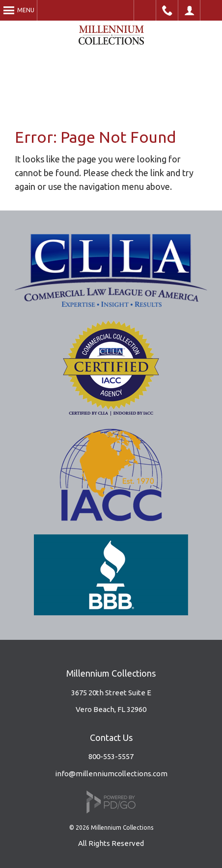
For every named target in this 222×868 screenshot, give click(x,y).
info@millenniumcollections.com (111, 774)
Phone (167, 10)
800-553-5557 (111, 756)
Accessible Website (145, 10)
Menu (26, 10)
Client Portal (189, 10)
